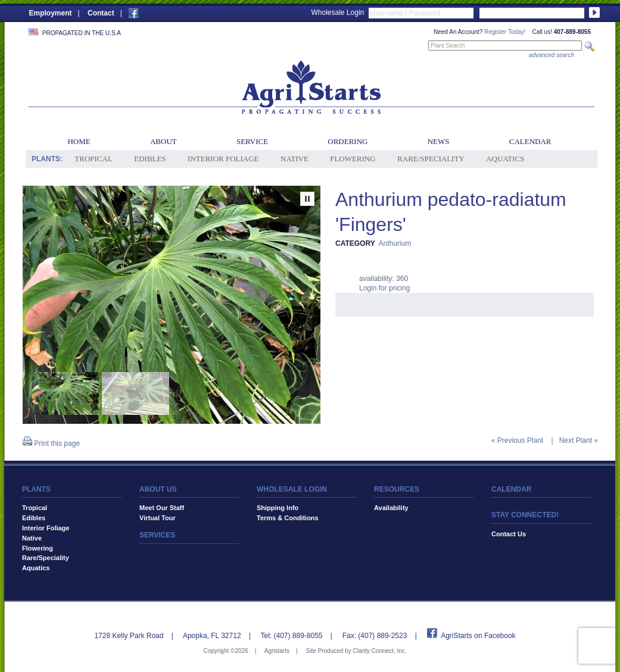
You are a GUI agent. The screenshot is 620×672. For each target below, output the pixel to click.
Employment (51, 13)
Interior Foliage (223, 159)
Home (79, 141)
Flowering (353, 159)
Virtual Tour (158, 518)
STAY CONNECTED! (525, 515)
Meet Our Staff (162, 508)
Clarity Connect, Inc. (379, 651)
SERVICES (157, 535)
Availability (391, 508)
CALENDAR (511, 489)
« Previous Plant (517, 440)
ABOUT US (158, 489)
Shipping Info (278, 508)
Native (295, 159)
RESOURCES (397, 489)
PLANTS (36, 489)
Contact (101, 13)
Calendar (530, 141)
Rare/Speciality (431, 159)
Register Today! (505, 32)
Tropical (94, 159)
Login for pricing (384, 288)
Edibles (150, 159)
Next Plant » (579, 440)
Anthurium (395, 243)
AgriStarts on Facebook (478, 636)
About (163, 141)
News (439, 141)
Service (252, 141)
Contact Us (509, 534)
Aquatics (505, 159)
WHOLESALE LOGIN (292, 489)
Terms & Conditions (288, 518)
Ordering (348, 141)
